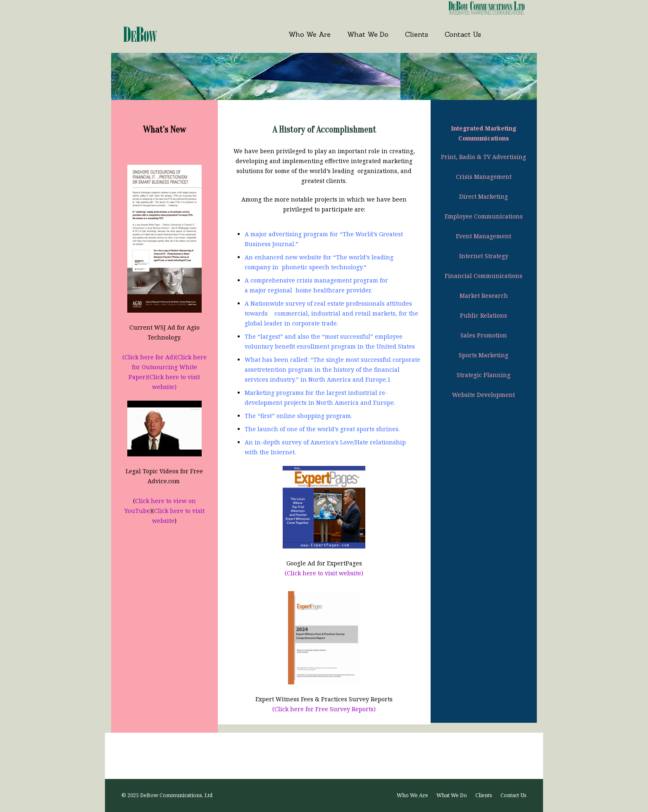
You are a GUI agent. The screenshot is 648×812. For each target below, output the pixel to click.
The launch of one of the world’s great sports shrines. (322, 429)
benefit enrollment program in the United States (345, 346)
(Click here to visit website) (324, 573)
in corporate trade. (310, 323)
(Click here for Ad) (149, 357)
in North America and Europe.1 (345, 379)
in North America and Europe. (352, 402)
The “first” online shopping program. (298, 416)
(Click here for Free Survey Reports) (324, 709)
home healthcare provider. (333, 290)
